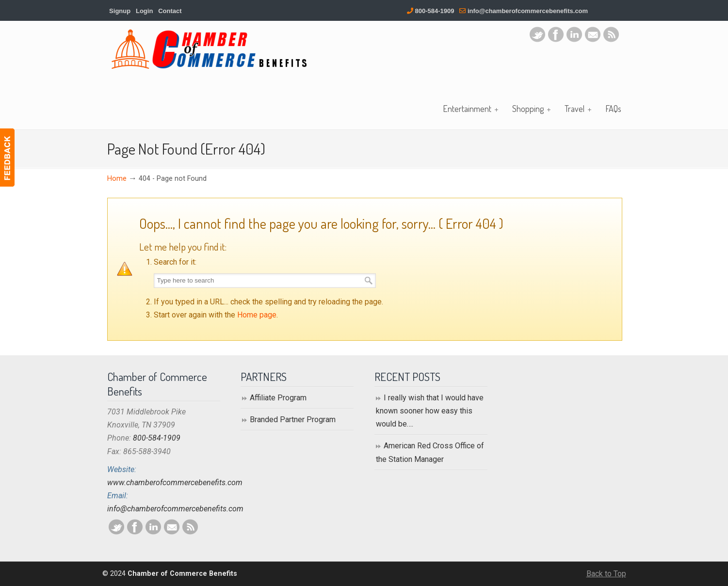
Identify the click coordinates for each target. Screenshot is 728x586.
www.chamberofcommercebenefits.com (175, 483)
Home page (257, 315)
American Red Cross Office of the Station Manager (430, 452)
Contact (170, 11)
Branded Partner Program (293, 420)
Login (144, 11)
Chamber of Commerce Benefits (209, 49)
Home (117, 179)
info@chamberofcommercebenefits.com (528, 11)
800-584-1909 (435, 11)
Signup (120, 11)
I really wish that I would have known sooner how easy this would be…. (430, 411)
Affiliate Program (278, 398)
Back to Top (606, 574)
